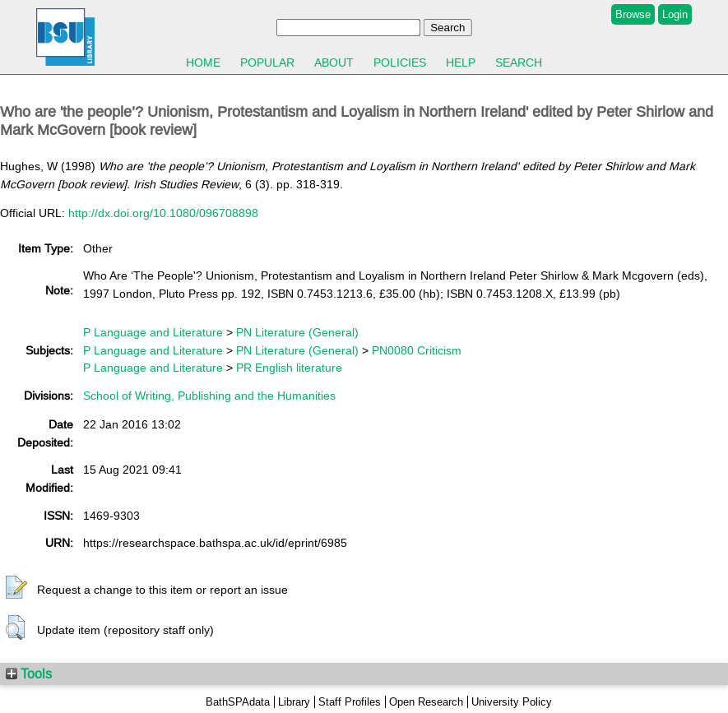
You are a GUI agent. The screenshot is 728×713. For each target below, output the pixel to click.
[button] (16, 588)
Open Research (426, 702)
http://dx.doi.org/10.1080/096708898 (163, 213)
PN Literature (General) (297, 332)
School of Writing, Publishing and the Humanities (209, 396)
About (334, 63)
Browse (633, 14)
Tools (29, 674)
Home (203, 63)
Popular (267, 63)
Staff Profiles (350, 702)
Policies (400, 63)
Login (675, 14)
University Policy (512, 702)
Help (461, 63)
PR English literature (289, 368)
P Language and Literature (153, 332)
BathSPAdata (238, 702)
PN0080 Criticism (417, 350)
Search (519, 63)
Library (294, 702)
